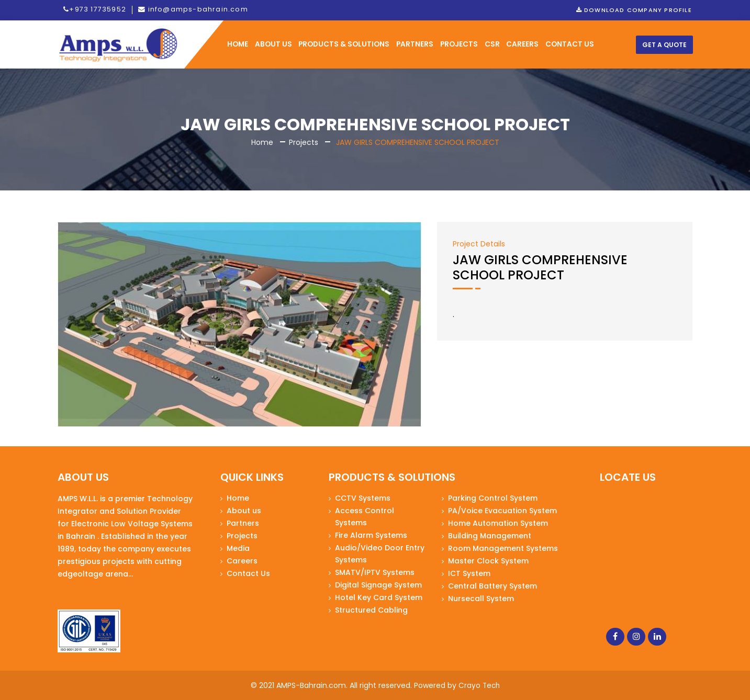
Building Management (490, 536)
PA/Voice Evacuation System (502, 511)
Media (238, 549)
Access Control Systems (365, 517)
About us (244, 511)
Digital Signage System (378, 585)
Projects (459, 45)
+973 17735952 (94, 10)
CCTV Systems (363, 499)
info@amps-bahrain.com (191, 10)
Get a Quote (664, 45)
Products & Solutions (344, 45)
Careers (522, 45)
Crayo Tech (479, 686)
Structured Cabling (371, 611)
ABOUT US (273, 45)
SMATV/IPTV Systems (375, 573)
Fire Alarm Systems (371, 536)
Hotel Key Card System (379, 598)
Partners (415, 45)
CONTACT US (570, 45)
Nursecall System (481, 599)
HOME (238, 45)
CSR (492, 45)
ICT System (469, 574)
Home (262, 143)
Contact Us (248, 574)
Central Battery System (492, 586)
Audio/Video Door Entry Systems (380, 554)
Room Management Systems (503, 549)
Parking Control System (493, 499)
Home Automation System (498, 524)
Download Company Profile (635, 10)
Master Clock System (488, 561)
